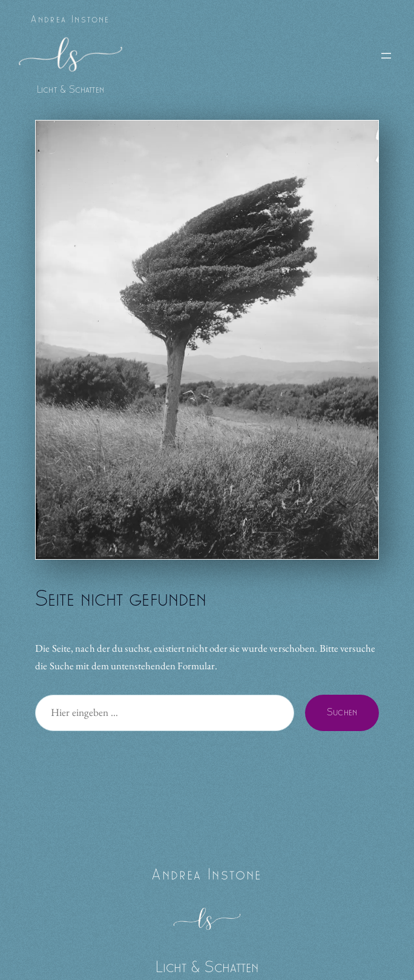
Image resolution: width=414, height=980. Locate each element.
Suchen (342, 713)
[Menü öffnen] (386, 56)
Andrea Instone (71, 20)
